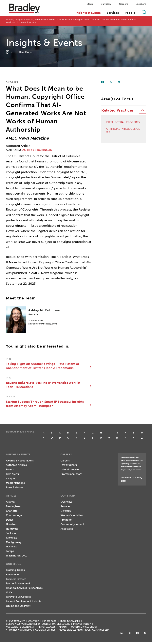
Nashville (11, 547)
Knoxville (11, 538)
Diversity (66, 511)
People (130, 13)
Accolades (67, 529)
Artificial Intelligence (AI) (123, 131)
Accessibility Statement (20, 627)
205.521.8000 (49, 621)
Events (10, 470)
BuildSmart (13, 575)
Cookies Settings (45, 630)
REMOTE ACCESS (47, 627)
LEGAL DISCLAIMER (70, 621)
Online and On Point (18, 606)
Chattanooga (14, 515)
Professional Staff (71, 474)
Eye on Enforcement (18, 584)
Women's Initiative (72, 515)
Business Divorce (16, 579)
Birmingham (13, 507)
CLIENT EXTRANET (15, 621)
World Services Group (84, 627)
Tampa (10, 551)
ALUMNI (63, 627)
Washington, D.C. (16, 556)
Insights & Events (88, 13)
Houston (11, 524)
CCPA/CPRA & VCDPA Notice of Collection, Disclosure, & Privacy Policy (48, 624)
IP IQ (9, 592)
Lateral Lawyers (70, 470)
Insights (11, 479)
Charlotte (12, 511)
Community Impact (72, 524)
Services (113, 13)
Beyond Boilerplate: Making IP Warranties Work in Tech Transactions (43, 385)
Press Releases (15, 488)
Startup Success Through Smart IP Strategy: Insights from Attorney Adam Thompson (45, 404)
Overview (66, 502)
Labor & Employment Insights (24, 602)
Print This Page (21, 52)
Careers (123, 4)
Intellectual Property (123, 123)
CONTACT (34, 621)
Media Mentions (15, 483)
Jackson (11, 533)
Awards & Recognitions (20, 461)
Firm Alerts (12, 474)
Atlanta (10, 502)
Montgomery (14, 542)
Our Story (106, 4)
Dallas (10, 520)
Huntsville (12, 529)
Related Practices (117, 110)
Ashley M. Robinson (37, 150)
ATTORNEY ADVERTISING (19, 630)
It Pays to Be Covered (19, 597)
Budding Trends (15, 570)
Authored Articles (16, 465)
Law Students (69, 465)
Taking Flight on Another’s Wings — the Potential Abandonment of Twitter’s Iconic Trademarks (42, 366)
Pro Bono (66, 520)
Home (9, 20)
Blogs (90, 4)
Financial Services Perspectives (24, 588)
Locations (141, 4)
